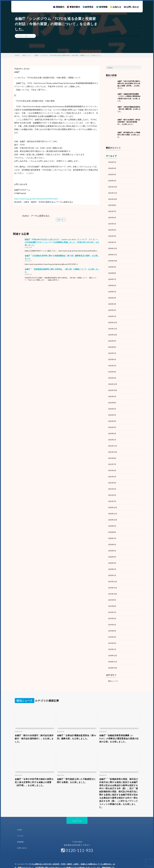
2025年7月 (112, 211)
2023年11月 (113, 326)
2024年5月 (112, 289)
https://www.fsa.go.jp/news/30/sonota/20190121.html (36, 199)
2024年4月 (112, 295)
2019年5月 (112, 616)
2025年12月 (113, 186)
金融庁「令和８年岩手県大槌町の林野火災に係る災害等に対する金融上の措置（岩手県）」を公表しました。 (34, 773)
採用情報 (102, 7)
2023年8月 (112, 344)
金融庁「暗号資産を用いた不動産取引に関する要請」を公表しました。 (129, 135)
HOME (20, 821)
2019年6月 (112, 610)
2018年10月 (113, 659)
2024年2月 (112, 307)
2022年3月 (112, 423)
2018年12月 (113, 647)
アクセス (20, 827)
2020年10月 (113, 513)
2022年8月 (112, 398)
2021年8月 (112, 453)
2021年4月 (112, 477)
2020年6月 (112, 538)
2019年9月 (112, 592)
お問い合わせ (131, 7)
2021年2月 (112, 489)
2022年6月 (112, 404)
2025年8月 (112, 204)
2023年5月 (112, 362)
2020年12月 (113, 501)
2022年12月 (113, 380)
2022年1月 (112, 435)
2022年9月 (112, 392)
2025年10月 (113, 198)
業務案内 (59, 7)
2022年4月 (112, 416)
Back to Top (77, 812)
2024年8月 (112, 271)
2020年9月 (112, 519)
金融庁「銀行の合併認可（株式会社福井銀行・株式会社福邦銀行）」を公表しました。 (129, 122)
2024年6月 (112, 283)
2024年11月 (113, 253)
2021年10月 (113, 447)
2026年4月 (112, 168)
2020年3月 (112, 556)
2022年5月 (112, 410)
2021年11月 (113, 441)
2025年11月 (113, 192)
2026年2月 (112, 180)
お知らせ (116, 7)
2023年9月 (112, 338)
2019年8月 (112, 598)
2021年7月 (112, 459)
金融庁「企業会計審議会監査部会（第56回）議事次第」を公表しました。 (129, 109)
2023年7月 (112, 350)
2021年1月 (112, 495)
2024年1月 (112, 314)
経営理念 (88, 7)
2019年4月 (112, 622)
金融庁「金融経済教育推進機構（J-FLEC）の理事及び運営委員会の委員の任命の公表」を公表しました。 (119, 729)
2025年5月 (112, 223)
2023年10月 (113, 332)
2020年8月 (112, 525)
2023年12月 (113, 320)
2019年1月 (112, 641)
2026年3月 (112, 174)
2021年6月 (112, 465)
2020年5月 (112, 544)
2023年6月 (112, 356)
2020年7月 (112, 532)
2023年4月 (112, 368)
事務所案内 (74, 7)
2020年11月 (113, 507)
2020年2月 (112, 562)
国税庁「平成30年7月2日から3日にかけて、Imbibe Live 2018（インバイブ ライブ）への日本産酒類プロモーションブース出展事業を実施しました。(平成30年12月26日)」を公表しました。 (62, 242)
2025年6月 (112, 217)
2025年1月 (112, 241)
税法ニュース (29, 36)
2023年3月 (112, 374)
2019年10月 (113, 586)
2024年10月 (113, 259)
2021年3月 (112, 483)
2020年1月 (112, 568)
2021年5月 (112, 471)
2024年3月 (112, 301)
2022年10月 (113, 386)
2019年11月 (113, 580)
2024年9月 (112, 265)
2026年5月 (112, 162)
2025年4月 (112, 229)
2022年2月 (112, 429)
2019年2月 (112, 635)
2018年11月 (113, 653)
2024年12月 (113, 247)
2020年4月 (112, 550)
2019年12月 (113, 574)
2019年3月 (112, 628)
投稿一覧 (60, 220)
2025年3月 (112, 235)
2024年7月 (112, 277)
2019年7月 (112, 604)
